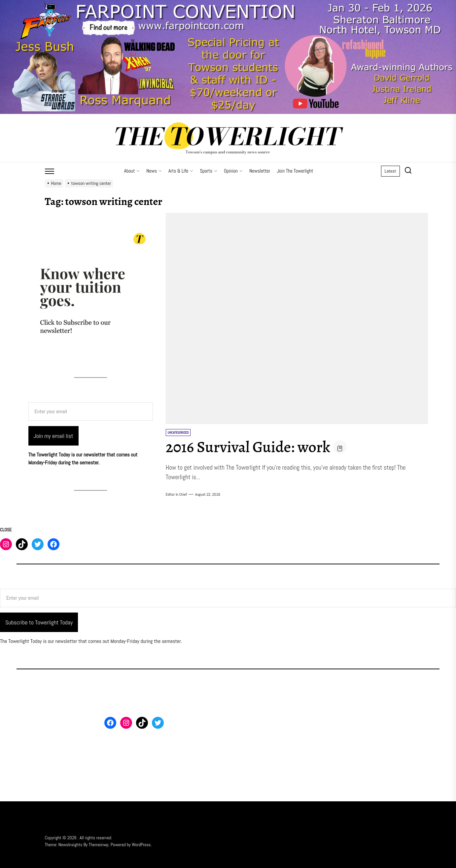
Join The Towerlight (295, 171)
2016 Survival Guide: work (250, 447)
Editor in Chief (176, 494)
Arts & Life (181, 171)
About (132, 171)
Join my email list (53, 436)
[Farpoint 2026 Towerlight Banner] (228, 4)
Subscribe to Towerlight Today (39, 622)
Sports (209, 171)
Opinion (233, 171)
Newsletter (260, 171)
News (154, 171)
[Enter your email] (91, 412)
